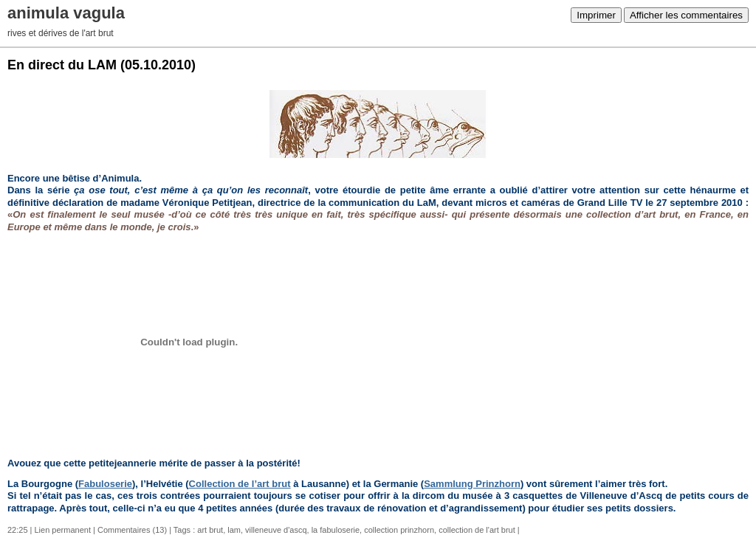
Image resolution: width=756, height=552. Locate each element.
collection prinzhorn (399, 530)
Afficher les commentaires (686, 15)
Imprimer (596, 15)
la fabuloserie (336, 530)
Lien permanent (63, 530)
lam (234, 530)
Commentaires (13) (132, 530)
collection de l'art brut (477, 530)
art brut (210, 530)
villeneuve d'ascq (276, 530)
